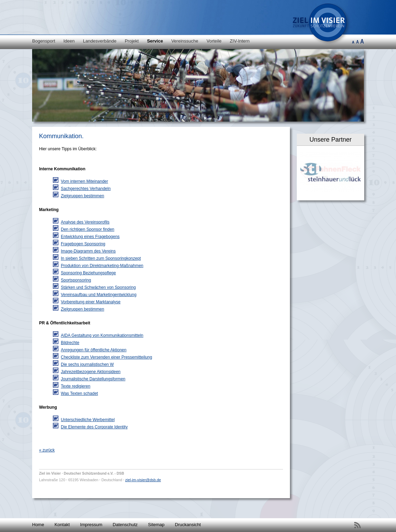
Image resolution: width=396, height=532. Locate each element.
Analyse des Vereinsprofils (85, 222)
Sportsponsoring (76, 280)
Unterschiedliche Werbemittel (88, 420)
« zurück (47, 450)
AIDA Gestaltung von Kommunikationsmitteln (102, 335)
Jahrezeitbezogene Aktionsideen (91, 372)
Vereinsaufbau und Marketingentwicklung (99, 295)
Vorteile (214, 41)
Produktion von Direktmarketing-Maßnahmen (102, 266)
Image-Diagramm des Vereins (88, 251)
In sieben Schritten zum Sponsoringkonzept (101, 258)
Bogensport (44, 41)
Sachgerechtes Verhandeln (86, 189)
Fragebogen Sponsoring (83, 244)
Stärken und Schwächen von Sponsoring (98, 287)
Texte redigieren (76, 386)
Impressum (91, 525)
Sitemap (156, 525)
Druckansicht (188, 525)
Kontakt (62, 525)
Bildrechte (70, 343)
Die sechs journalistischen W (87, 364)
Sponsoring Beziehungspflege (88, 273)
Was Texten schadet (79, 393)
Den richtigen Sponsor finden (88, 229)
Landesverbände (100, 41)
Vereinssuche (185, 41)
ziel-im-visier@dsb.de (143, 480)
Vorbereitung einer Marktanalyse (91, 302)
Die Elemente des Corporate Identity (94, 427)
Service (155, 41)
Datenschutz (125, 525)
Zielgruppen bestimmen (82, 196)
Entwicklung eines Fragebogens (90, 237)
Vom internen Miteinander (84, 181)
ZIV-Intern (240, 41)
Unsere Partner (330, 140)
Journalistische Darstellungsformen (93, 379)
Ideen (69, 41)
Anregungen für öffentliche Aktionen (94, 350)
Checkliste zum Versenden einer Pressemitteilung (106, 357)
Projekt (132, 41)
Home (38, 525)
